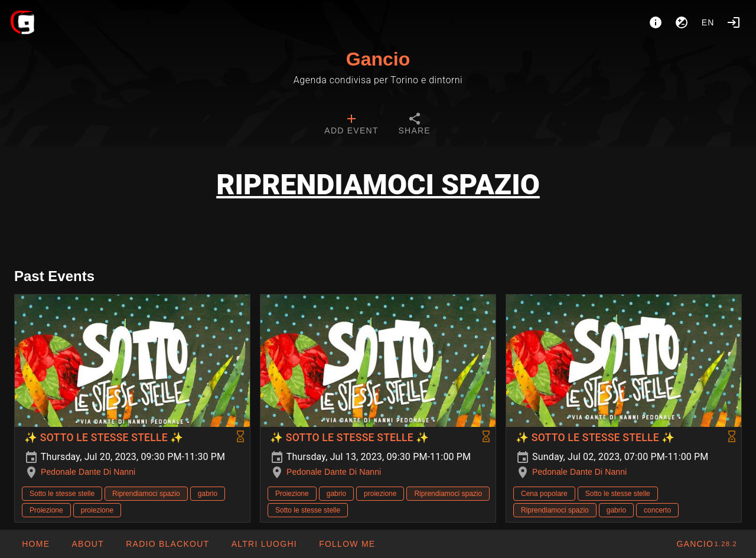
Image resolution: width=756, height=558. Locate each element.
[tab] (351, 125)
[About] (656, 22)
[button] (263, 544)
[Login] (734, 22)
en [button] (708, 22)
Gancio (378, 59)
